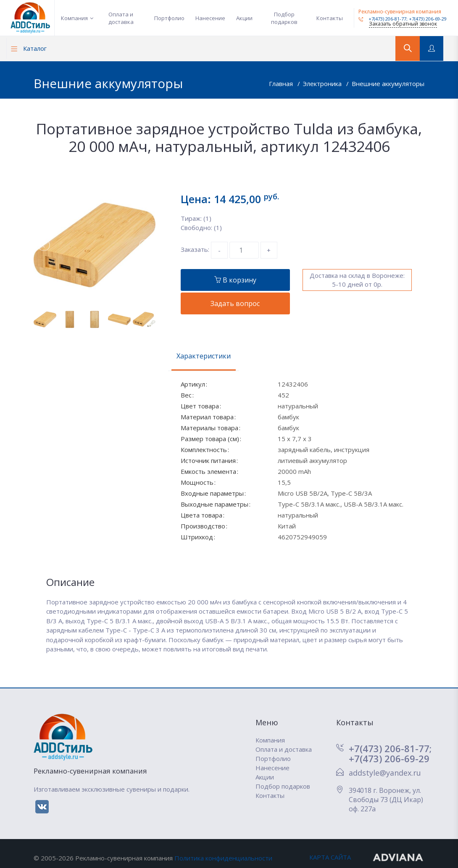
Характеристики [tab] (204, 356)
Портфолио (169, 18)
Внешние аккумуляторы (388, 84)
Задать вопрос (235, 303)
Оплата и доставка (121, 18)
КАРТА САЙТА (330, 857)
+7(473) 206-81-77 (382, 19)
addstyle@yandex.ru (385, 773)
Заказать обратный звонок (403, 24)
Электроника (323, 84)
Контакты (330, 18)
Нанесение (210, 18)
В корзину (235, 280)
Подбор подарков (284, 18)
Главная (282, 84)
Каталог (29, 48)
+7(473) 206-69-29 (428, 19)
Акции (244, 18)
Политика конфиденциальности (223, 858)
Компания (74, 18)
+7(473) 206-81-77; (390, 748)
